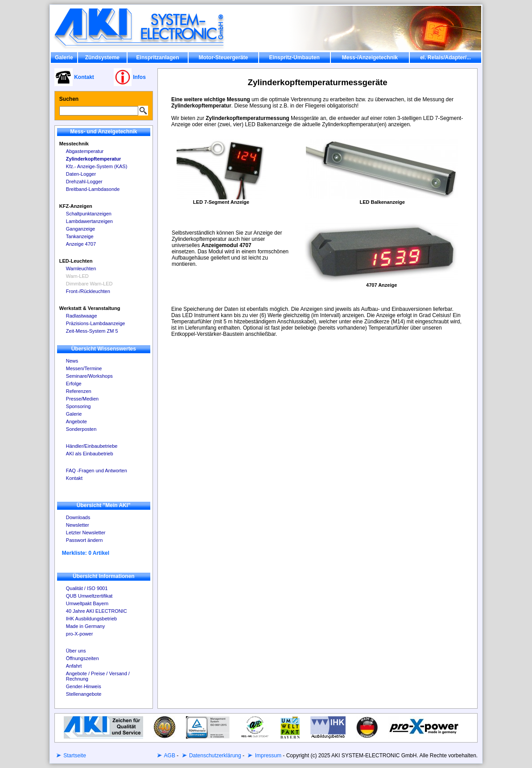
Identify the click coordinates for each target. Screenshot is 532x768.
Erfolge (74, 384)
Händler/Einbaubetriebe (92, 446)
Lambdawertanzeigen (89, 221)
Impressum (267, 756)
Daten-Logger (81, 174)
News (72, 361)
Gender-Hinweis (84, 686)
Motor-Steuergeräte (224, 58)
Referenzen (79, 391)
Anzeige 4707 (81, 244)
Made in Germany (85, 626)
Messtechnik (74, 144)
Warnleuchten (81, 268)
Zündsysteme (102, 58)
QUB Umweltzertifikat (89, 596)
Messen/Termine (84, 368)
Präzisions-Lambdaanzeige (96, 323)
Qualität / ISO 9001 (87, 588)
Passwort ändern (85, 540)
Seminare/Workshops (89, 376)
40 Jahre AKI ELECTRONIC (97, 611)
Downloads (78, 517)
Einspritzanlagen (158, 58)
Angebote (76, 421)
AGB (169, 756)
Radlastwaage (82, 316)
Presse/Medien (82, 399)
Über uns (76, 651)
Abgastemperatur (85, 151)
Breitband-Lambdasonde (93, 189)
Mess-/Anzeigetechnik (370, 58)
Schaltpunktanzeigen (89, 214)
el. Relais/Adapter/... (445, 58)
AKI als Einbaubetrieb (90, 454)
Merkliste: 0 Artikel (86, 553)
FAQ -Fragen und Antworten (97, 471)
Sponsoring (78, 406)
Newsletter (78, 525)
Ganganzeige (80, 229)
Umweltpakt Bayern (87, 603)
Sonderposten (81, 429)
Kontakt (74, 478)
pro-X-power (80, 634)
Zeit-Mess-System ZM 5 (92, 331)
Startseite (74, 756)
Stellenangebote (84, 694)
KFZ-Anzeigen (76, 206)
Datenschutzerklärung (214, 756)
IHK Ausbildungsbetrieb (91, 619)
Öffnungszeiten (82, 658)
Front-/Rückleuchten (88, 291)
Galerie (64, 58)
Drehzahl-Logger (84, 182)
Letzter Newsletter (86, 533)
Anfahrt (74, 666)
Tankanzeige (80, 236)
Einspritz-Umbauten (294, 58)
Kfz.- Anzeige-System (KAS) (97, 166)
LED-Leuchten (76, 261)
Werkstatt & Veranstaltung (90, 308)
